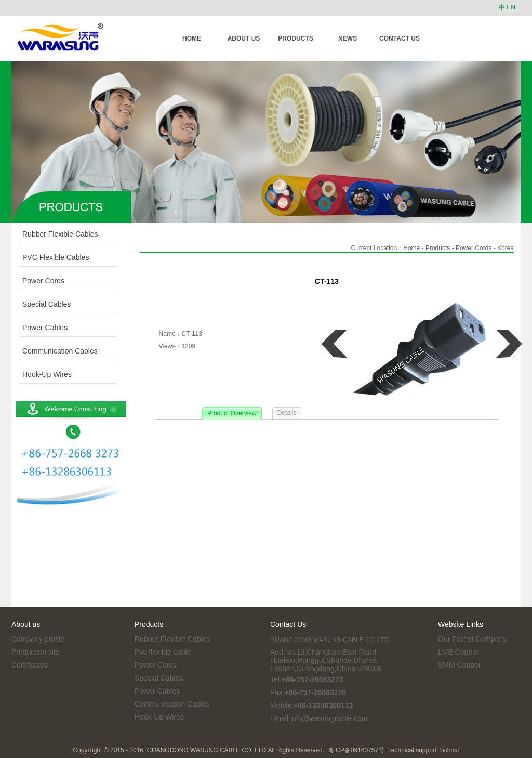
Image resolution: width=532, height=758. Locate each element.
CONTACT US (400, 38)
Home (411, 248)
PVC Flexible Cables (50, 257)
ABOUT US (244, 38)
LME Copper (458, 652)
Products (438, 248)
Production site (36, 652)
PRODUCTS (295, 38)
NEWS (348, 38)
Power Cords (38, 281)
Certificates (30, 665)
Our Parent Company (472, 639)
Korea (506, 248)
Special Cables (41, 304)
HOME (192, 38)
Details (287, 413)
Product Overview (232, 413)
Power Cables (39, 328)
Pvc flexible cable (163, 652)
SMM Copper (459, 665)
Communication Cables (55, 351)
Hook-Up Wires (42, 374)
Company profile (38, 639)
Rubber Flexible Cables (55, 234)
